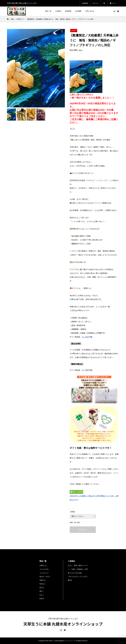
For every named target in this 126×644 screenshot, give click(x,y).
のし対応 (85, 337)
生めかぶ (43, 584)
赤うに (73, 129)
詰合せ (42, 598)
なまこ (42, 595)
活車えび (43, 580)
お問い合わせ (90, 11)
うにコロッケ (44, 573)
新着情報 (68, 11)
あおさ (42, 587)
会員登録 (85, 3)
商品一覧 (48, 11)
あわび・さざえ (45, 576)
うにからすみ (44, 569)
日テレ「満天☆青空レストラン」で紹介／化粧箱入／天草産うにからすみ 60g (78, 569)
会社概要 (78, 11)
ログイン (96, 3)
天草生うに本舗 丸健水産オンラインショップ (63, 624)
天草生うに (43, 566)
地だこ (42, 591)
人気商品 (58, 11)
